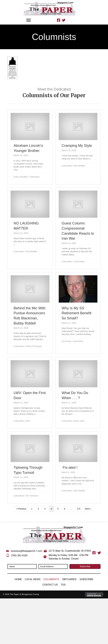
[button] (85, 566)
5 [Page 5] (58, 509)
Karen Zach (79, 421)
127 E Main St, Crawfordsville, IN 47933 (70, 551)
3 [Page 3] (45, 509)
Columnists (34, 177)
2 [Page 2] (38, 509)
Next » (88, 509)
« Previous (21, 509)
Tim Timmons (32, 496)
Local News (79, 261)
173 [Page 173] (78, 509)
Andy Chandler (21, 177)
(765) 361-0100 (19, 555)
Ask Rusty (66, 341)
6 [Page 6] (65, 509)
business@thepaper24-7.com (27, 551)
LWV (28, 421)
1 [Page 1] (32, 509)
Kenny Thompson (34, 346)
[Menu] (29, 20)
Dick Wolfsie (79, 166)
